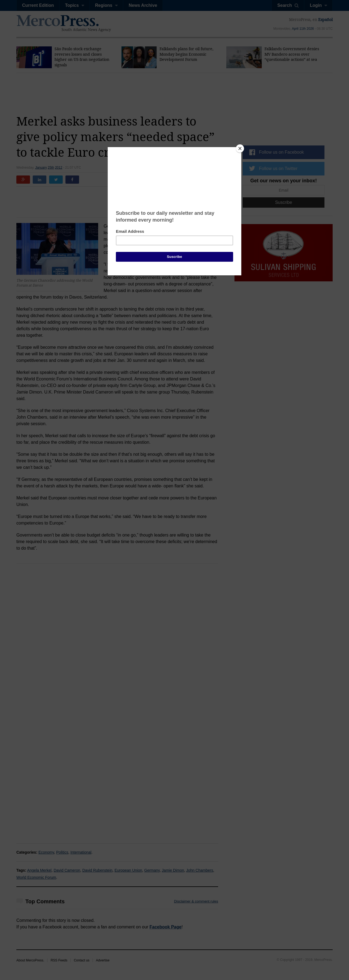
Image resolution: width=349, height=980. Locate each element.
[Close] (240, 148)
